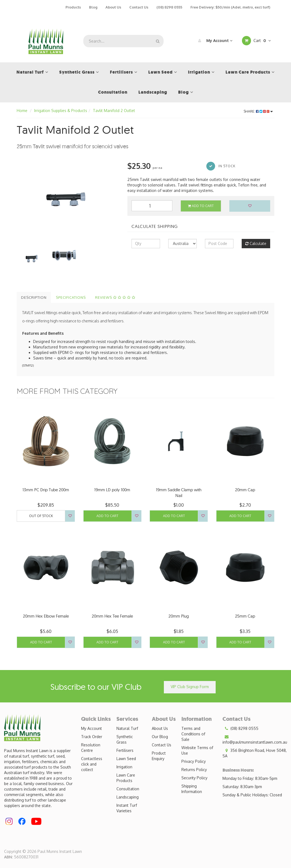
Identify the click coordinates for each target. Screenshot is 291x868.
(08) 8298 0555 (169, 7)
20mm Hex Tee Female (112, 616)
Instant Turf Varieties (127, 808)
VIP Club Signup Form (190, 687)
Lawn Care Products (126, 778)
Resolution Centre (91, 748)
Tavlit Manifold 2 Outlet (114, 111)
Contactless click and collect (92, 764)
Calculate (256, 243)
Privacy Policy (194, 761)
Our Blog (160, 737)
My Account (214, 41)
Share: (258, 111)
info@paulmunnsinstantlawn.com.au (255, 739)
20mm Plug (179, 616)
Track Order (92, 737)
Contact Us (139, 7)
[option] (68, 195)
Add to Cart (201, 206)
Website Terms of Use (197, 750)
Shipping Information (192, 789)
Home (22, 111)
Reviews (115, 297)
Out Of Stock (41, 516)
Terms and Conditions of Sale (193, 734)
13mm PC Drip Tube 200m (46, 490)
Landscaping (128, 797)
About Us (113, 7)
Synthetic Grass (125, 739)
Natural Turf (127, 728)
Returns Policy (194, 770)
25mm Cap (245, 616)
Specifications (71, 297)
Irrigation (124, 767)
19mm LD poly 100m (112, 490)
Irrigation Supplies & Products (61, 111)
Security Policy (194, 778)
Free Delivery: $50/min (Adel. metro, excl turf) (230, 7)
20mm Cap (245, 490)
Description (34, 297)
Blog (93, 7)
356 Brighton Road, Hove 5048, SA (255, 753)
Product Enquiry (159, 756)
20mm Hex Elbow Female (46, 616)
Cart (256, 41)
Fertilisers (125, 750)
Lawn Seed (126, 759)
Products (73, 7)
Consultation (128, 789)
